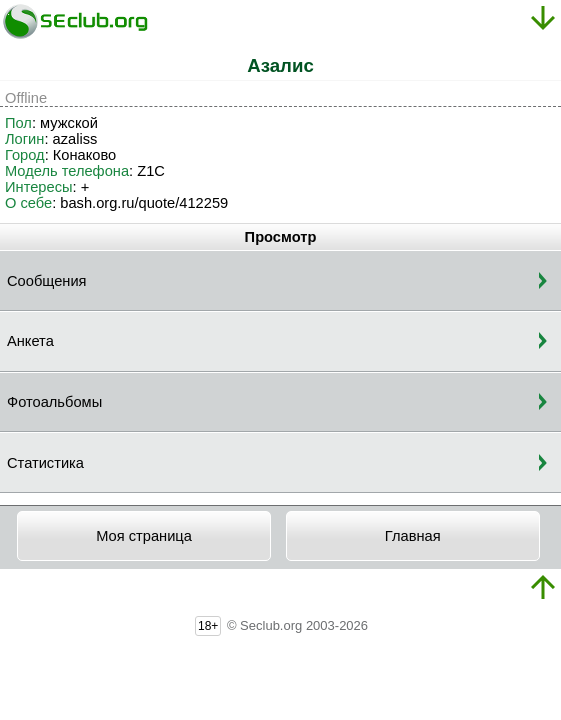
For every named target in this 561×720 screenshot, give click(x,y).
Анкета (30, 341)
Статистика (45, 463)
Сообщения (47, 281)
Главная (413, 536)
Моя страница (144, 536)
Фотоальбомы (54, 402)
